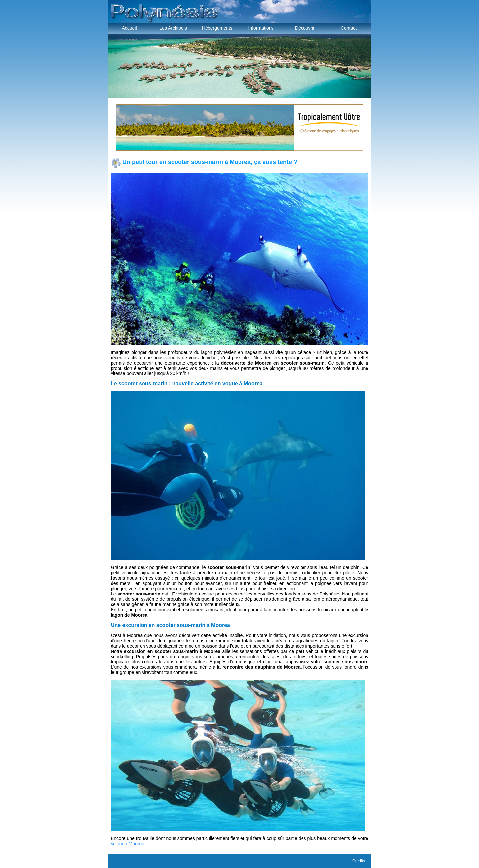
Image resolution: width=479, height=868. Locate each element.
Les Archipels (173, 28)
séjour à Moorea (128, 844)
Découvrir (305, 28)
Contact (349, 28)
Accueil (129, 28)
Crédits (359, 861)
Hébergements (217, 28)
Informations (261, 28)
